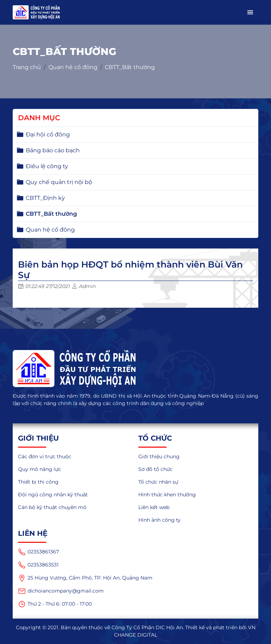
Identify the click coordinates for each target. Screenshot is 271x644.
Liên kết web (154, 507)
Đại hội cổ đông (48, 134)
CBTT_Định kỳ (45, 198)
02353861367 (38, 552)
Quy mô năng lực (40, 469)
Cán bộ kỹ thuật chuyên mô (52, 507)
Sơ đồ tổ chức (155, 469)
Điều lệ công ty (47, 166)
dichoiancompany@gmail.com (61, 591)
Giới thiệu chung (159, 456)
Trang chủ (27, 67)
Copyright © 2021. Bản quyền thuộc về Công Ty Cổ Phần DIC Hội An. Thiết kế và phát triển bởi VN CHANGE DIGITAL (136, 631)
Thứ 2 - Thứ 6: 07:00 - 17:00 (55, 604)
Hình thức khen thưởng (167, 495)
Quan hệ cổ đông (73, 67)
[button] (250, 12)
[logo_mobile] (36, 12)
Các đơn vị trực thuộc (45, 456)
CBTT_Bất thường (130, 67)
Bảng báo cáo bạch (53, 150)
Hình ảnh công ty (159, 520)
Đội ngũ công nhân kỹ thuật (53, 495)
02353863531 (38, 565)
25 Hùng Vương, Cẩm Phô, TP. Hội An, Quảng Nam (85, 578)
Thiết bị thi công (38, 482)
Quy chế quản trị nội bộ (59, 182)
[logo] (135, 369)
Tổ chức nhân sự (158, 482)
